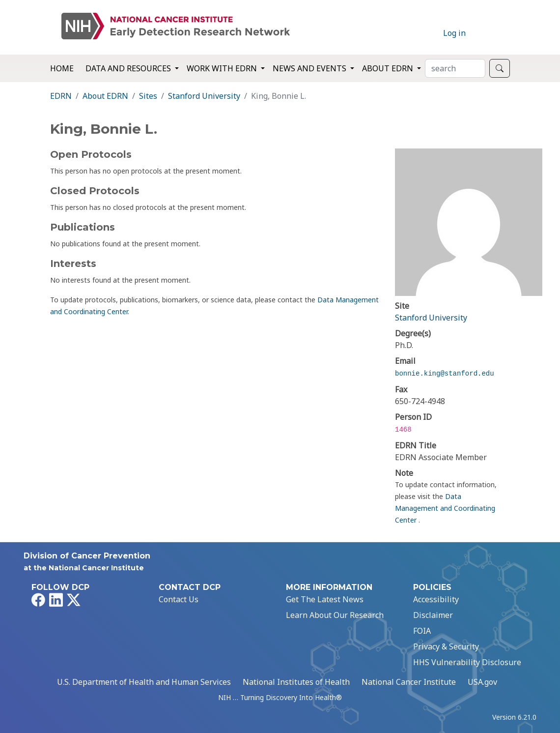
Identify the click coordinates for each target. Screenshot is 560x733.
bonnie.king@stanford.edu (445, 374)
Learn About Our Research (335, 615)
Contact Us (179, 599)
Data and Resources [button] (129, 68)
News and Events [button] (310, 68)
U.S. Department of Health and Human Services (144, 682)
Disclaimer (433, 615)
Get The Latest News (325, 599)
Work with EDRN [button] (223, 68)
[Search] (455, 68)
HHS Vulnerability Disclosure (467, 662)
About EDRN (105, 96)
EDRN (61, 96)
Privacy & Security (446, 646)
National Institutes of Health (296, 682)
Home (62, 68)
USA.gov (482, 682)
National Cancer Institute (409, 682)
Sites (148, 96)
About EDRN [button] (389, 68)
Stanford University (204, 96)
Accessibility (436, 599)
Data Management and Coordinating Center (445, 508)
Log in (454, 33)
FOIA (422, 631)
